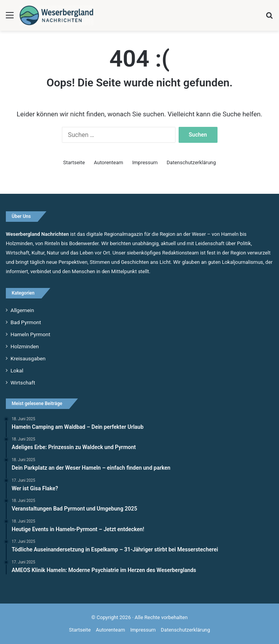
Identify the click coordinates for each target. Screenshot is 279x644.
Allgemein (22, 310)
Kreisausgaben (28, 358)
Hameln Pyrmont (30, 334)
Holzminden (25, 346)
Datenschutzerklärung (191, 162)
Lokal (17, 370)
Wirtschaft (23, 383)
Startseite (74, 162)
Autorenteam (108, 162)
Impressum (145, 162)
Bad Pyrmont (26, 322)
